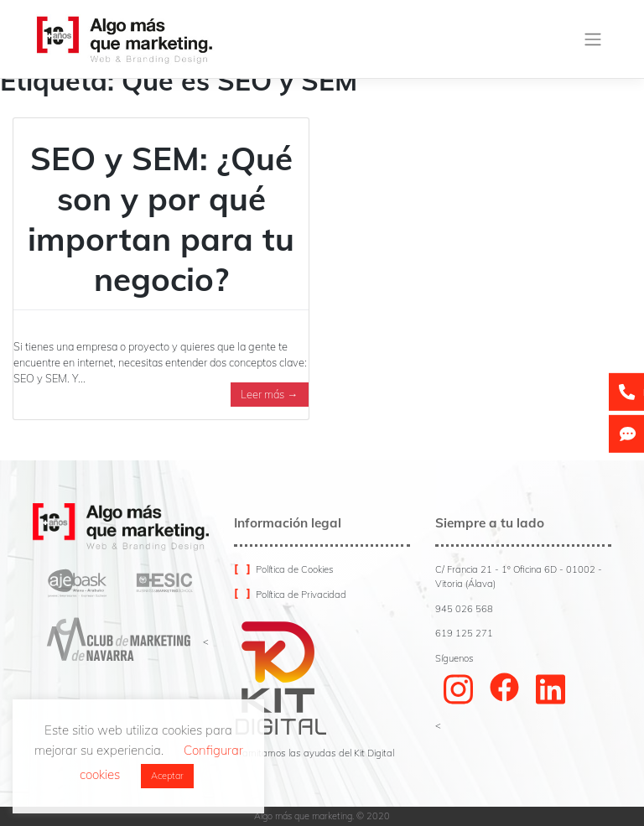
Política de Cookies (295, 569)
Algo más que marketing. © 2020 (322, 816)
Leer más (269, 394)
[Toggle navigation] (593, 39)
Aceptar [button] (167, 776)
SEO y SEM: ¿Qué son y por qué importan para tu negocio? (161, 218)
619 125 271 (464, 633)
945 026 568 (464, 609)
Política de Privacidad (301, 595)
